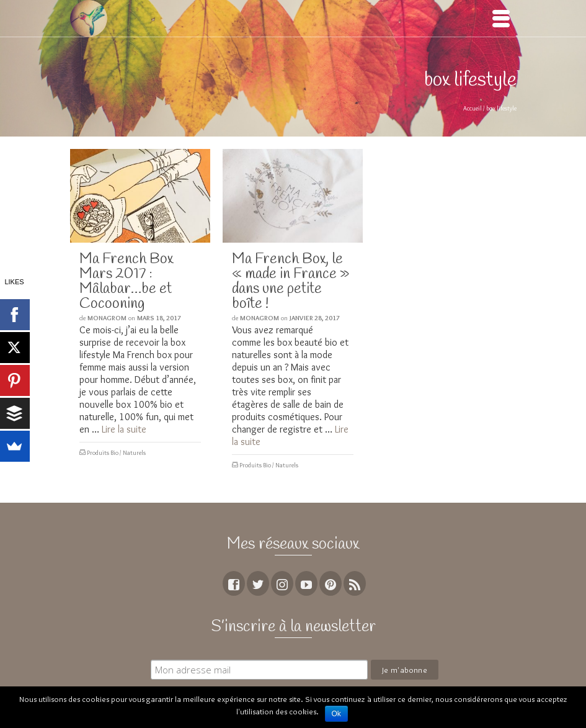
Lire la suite (124, 429)
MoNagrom (107, 318)
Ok (336, 714)
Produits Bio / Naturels (116, 453)
